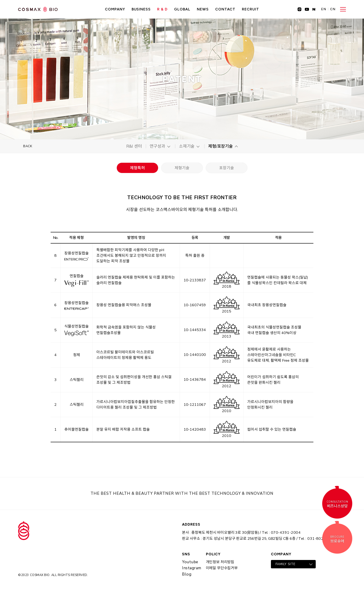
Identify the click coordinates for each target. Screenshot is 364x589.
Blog (187, 574)
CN (333, 9)
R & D (162, 9)
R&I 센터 (134, 146)
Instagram (192, 568)
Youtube (190, 562)
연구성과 (158, 146)
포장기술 (226, 168)
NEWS (203, 9)
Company (115, 9)
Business (141, 9)
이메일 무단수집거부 (222, 568)
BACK (28, 146)
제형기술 (182, 168)
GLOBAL (182, 9)
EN (324, 9)
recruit (250, 9)
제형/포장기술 (221, 146)
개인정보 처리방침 (220, 562)
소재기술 (187, 146)
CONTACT (225, 9)
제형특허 (137, 168)
